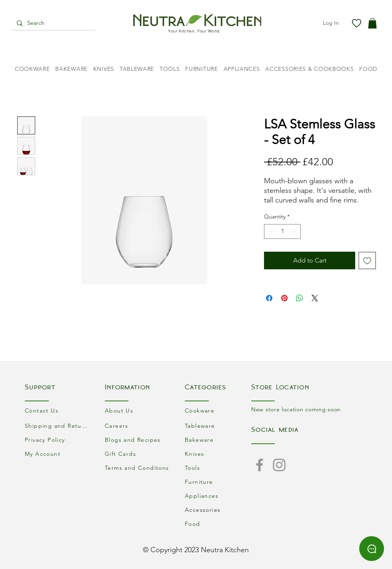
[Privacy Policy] (58, 440)
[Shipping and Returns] (58, 426)
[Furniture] (218, 482)
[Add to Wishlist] (367, 260)
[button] (372, 23)
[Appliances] (218, 496)
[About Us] (138, 410)
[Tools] (218, 468)
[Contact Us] (58, 410)
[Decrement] (270, 231)
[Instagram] (279, 465)
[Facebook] (260, 465)
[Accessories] (218, 510)
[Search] (53, 23)
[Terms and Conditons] (138, 468)
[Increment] (295, 231)
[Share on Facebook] (269, 298)
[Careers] (138, 426)
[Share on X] (315, 298)
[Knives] (218, 454)
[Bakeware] (218, 440)
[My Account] (58, 454)
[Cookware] (218, 410)
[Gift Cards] (138, 454)
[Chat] (372, 549)
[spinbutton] (282, 231)
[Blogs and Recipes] (138, 440)
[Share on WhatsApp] (300, 298)
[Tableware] (218, 426)
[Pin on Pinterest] (284, 298)
